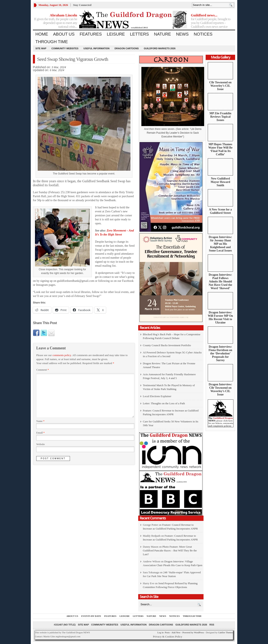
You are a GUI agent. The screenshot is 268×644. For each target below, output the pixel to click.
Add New (176, 632)
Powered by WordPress (193, 632)
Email (40, 433)
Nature (163, 34)
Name (40, 421)
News (182, 34)
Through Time (52, 42)
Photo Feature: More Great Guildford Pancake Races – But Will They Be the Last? (170, 550)
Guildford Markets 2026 (159, 48)
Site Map (41, 48)
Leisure (116, 34)
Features (91, 34)
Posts (167, 632)
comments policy (62, 355)
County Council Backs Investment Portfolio (167, 345)
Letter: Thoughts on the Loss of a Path (164, 403)
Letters (139, 34)
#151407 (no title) (65, 625)
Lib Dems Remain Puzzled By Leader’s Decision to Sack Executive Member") (174, 133)
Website (41, 444)
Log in (160, 632)
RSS (212, 625)
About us (64, 34)
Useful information (96, 48)
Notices (203, 34)
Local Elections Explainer (157, 396)
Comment (43, 370)
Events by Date (91, 616)
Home (42, 34)
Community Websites (65, 48)
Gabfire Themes (226, 632)
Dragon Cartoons (127, 48)
